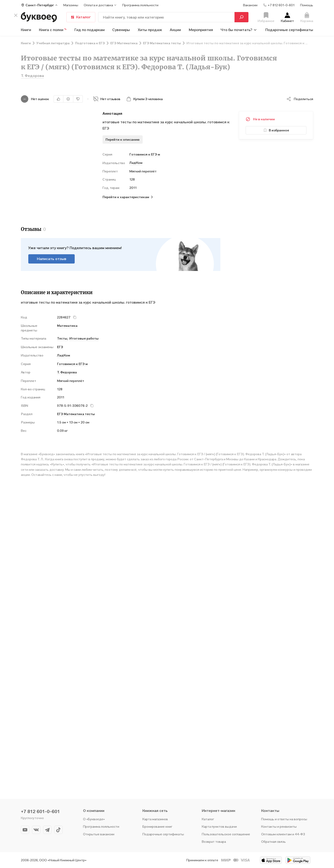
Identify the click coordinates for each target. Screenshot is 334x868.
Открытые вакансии (99, 834)
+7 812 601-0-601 (40, 811)
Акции (175, 30)
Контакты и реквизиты (279, 826)
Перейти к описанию (123, 139)
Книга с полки (53, 30)
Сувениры (121, 30)
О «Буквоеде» (94, 819)
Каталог (81, 17)
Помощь (307, 5)
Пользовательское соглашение (226, 834)
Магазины (71, 5)
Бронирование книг (157, 826)
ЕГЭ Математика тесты (76, 414)
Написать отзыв (52, 259)
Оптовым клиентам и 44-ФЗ (283, 834)
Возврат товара (214, 841)
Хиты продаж (150, 30)
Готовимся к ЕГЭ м (145, 154)
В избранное (276, 130)
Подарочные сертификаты (289, 30)
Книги (26, 30)
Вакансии (250, 5)
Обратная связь (273, 841)
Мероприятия (201, 30)
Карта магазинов (155, 819)
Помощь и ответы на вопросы (284, 819)
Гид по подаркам (90, 30)
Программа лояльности (101, 826)
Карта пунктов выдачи (219, 826)
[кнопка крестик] (16, 15)
